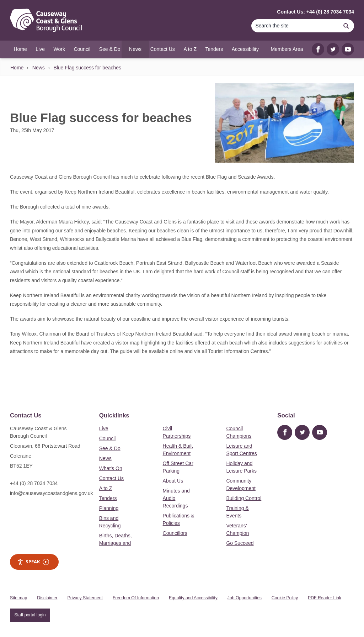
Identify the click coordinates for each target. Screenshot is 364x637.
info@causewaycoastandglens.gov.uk (51, 493)
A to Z (106, 488)
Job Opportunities (245, 598)
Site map (18, 598)
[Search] (295, 26)
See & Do (110, 448)
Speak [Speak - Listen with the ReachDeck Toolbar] (33, 562)
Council (108, 438)
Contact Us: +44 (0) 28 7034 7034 (315, 12)
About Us (173, 481)
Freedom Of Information (136, 598)
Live (104, 428)
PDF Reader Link (325, 598)
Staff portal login (30, 615)
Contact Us (111, 478)
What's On (111, 468)
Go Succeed (240, 543)
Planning (109, 508)
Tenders (108, 498)
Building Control (244, 498)
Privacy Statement (85, 598)
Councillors (175, 533)
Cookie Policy (285, 598)
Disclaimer (47, 598)
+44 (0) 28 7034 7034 (34, 483)
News (39, 68)
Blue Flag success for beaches (87, 68)
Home (17, 68)
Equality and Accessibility (193, 598)
